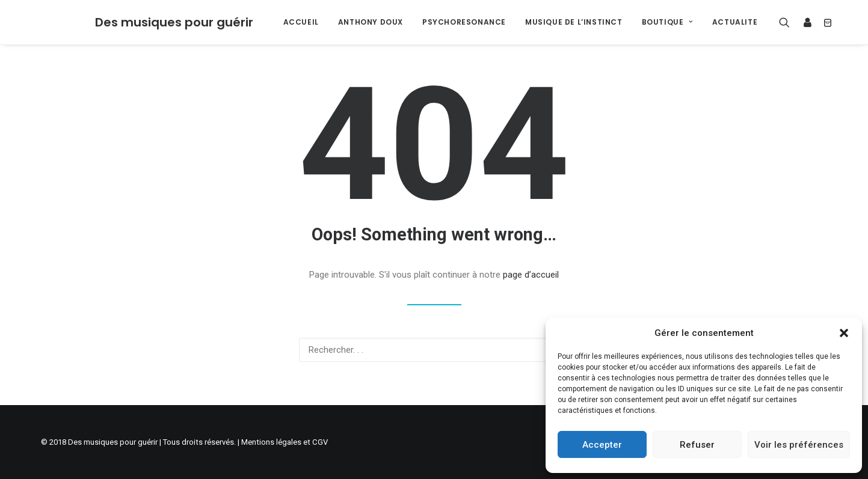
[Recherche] (787, 22)
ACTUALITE (735, 22)
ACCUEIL (301, 22)
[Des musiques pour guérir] (174, 22)
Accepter (602, 445)
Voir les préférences (799, 445)
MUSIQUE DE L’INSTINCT (574, 22)
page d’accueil (531, 275)
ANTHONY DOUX (371, 22)
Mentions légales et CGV (285, 442)
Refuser (697, 445)
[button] (844, 333)
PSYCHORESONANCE (464, 22)
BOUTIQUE (667, 22)
